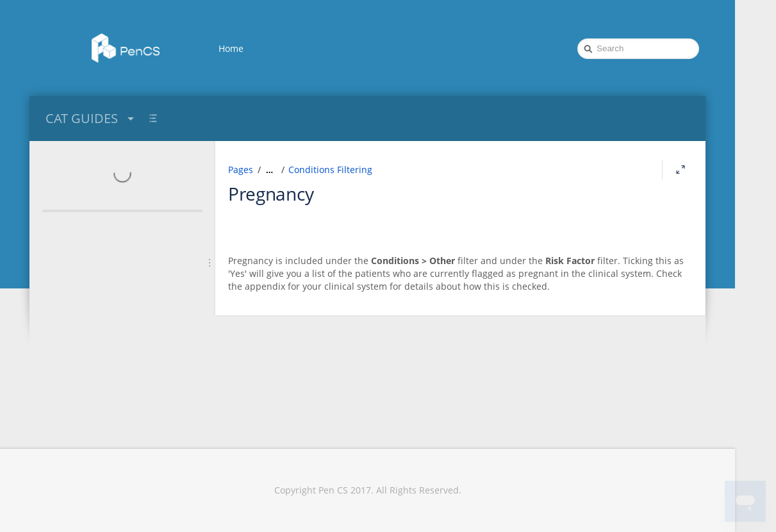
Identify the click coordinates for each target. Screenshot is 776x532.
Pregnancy (271, 194)
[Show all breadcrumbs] (269, 170)
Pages (241, 170)
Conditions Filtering (330, 170)
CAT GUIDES (91, 118)
